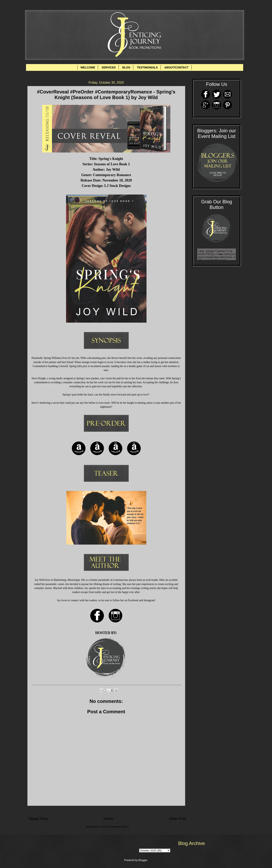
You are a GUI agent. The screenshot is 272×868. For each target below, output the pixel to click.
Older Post (177, 819)
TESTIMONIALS (147, 67)
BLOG (126, 67)
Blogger (143, 860)
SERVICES (109, 67)
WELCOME (88, 67)
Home (108, 819)
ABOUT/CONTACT (176, 67)
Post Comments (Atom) (115, 827)
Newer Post (38, 819)
